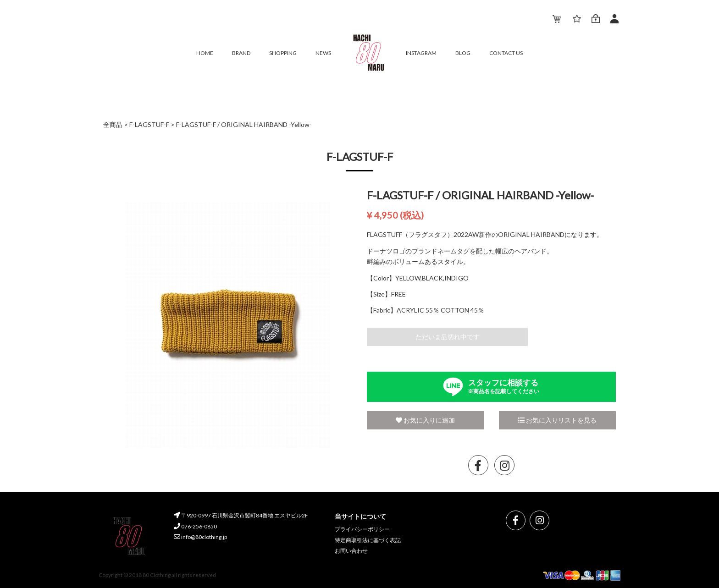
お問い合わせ (351, 551)
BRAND (241, 53)
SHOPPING (283, 53)
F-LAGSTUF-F (149, 124)
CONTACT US (506, 53)
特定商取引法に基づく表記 (368, 540)
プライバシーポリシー (362, 529)
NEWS (323, 53)
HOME (205, 53)
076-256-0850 (195, 526)
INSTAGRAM (421, 53)
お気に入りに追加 (425, 420)
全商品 (113, 124)
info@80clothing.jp (200, 537)
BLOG (463, 53)
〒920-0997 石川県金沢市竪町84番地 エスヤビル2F (241, 515)
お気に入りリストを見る (557, 420)
